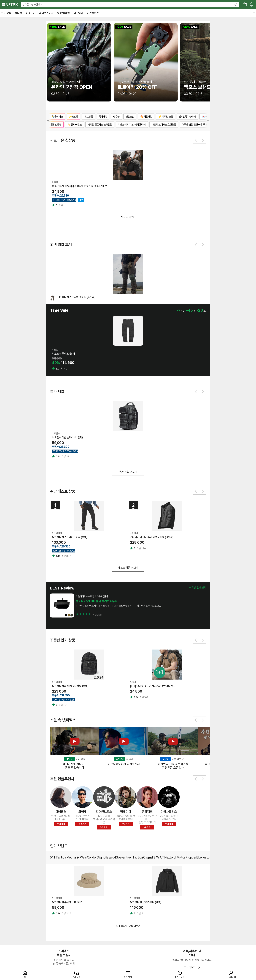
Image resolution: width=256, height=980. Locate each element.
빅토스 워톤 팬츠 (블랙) (64, 354)
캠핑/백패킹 (63, 13)
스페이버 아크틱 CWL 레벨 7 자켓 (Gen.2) (152, 537)
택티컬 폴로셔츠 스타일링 (100, 125)
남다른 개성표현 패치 (32, 5)
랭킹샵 (116, 117)
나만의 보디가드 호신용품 (164, 125)
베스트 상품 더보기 (128, 568)
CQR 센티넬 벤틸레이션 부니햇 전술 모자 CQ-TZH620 (80, 186)
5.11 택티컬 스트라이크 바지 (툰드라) (76, 297)
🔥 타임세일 (146, 117)
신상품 (7, 13)
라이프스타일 (46, 13)
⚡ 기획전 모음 (166, 117)
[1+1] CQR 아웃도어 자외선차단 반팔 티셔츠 (152, 686)
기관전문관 (93, 13)
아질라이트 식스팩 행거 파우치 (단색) (92, 596)
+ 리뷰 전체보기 (198, 587)
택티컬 (18, 13)
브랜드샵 (130, 117)
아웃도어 (31, 13)
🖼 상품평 (56, 125)
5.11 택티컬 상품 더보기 (128, 926)
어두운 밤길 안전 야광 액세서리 (197, 125)
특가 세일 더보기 (128, 472)
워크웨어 (78, 13)
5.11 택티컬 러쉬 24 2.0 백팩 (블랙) (70, 686)
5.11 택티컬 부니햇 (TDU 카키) (68, 902)
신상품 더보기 (128, 217)
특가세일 (103, 117)
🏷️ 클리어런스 (74, 125)
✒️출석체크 (57, 117)
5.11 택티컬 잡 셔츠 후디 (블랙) (145, 902)
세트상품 (88, 117)
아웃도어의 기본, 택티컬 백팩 (132, 125)
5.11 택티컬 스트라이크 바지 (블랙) (70, 537)
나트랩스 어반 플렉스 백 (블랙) (67, 437)
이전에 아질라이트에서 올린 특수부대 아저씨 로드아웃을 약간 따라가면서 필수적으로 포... (118, 606)
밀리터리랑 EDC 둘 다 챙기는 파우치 (97, 601)
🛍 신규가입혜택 (187, 117)
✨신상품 (73, 117)
